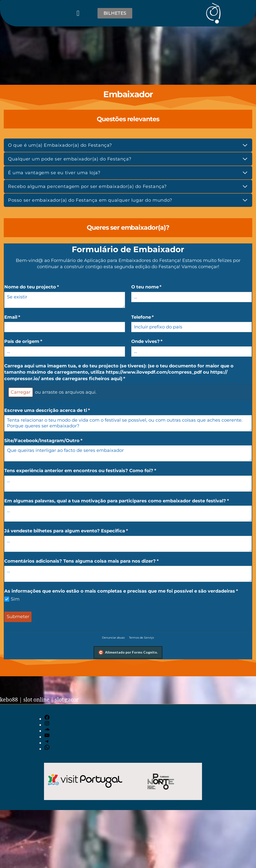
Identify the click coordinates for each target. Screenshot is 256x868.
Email (25, 317)
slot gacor (67, 700)
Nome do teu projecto (45, 287)
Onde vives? (160, 342)
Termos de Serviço (141, 638)
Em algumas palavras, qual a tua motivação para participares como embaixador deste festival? (128, 501)
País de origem (36, 342)
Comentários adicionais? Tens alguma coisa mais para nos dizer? (95, 561)
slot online (36, 700)
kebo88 (9, 700)
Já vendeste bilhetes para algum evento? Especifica (79, 531)
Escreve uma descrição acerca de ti (60, 411)
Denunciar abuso (113, 638)
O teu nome (160, 287)
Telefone (156, 317)
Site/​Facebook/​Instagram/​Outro (57, 441)
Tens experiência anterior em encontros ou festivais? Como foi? (93, 471)
